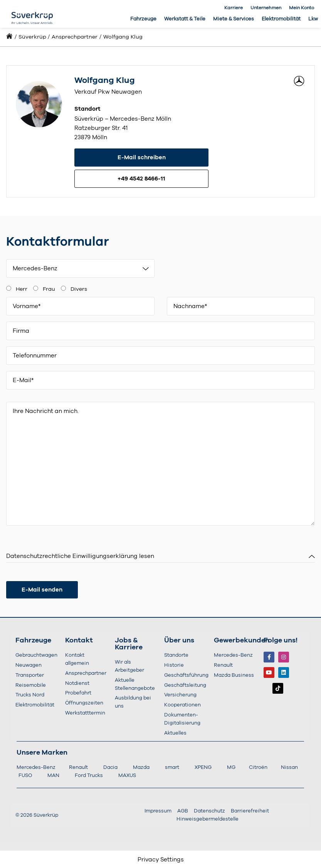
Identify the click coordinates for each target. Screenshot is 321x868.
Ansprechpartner (75, 37)
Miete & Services (234, 19)
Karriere (234, 8)
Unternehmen (266, 8)
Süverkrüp (32, 37)
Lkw (313, 19)
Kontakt (79, 640)
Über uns (179, 640)
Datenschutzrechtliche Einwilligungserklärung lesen (80, 556)
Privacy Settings (161, 860)
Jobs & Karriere (129, 644)
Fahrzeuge (143, 19)
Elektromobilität (281, 19)
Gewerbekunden (242, 640)
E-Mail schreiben (142, 158)
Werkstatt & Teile (185, 19)
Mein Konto (302, 8)
